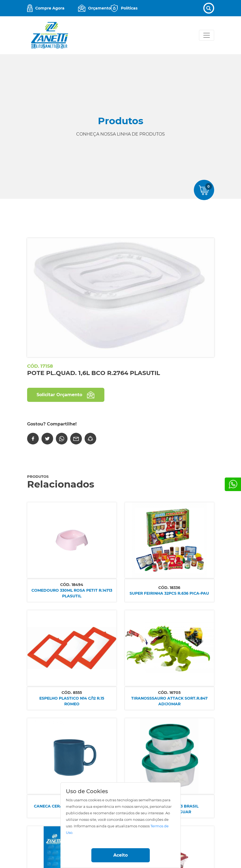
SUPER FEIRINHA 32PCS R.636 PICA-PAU (169, 593)
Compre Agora (50, 8)
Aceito (120, 855)
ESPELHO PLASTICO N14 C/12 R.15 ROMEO (72, 701)
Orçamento (99, 8)
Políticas (129, 8)
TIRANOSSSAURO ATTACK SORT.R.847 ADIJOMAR (169, 701)
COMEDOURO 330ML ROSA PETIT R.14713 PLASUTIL (72, 593)
